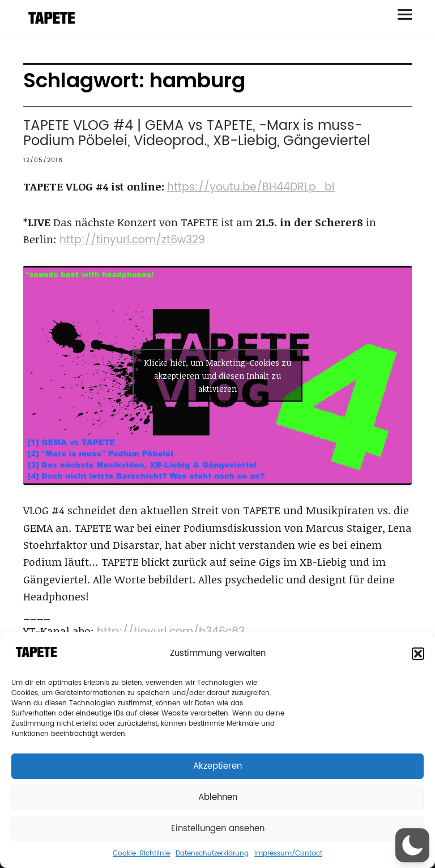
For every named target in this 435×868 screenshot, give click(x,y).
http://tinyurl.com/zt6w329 (132, 240)
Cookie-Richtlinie (141, 854)
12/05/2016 (43, 160)
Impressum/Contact (288, 854)
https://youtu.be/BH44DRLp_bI (251, 187)
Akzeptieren (217, 766)
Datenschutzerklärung (212, 854)
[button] (418, 654)
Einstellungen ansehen (218, 829)
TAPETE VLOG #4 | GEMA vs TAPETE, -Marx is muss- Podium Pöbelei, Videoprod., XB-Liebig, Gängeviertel (197, 134)
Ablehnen (218, 797)
